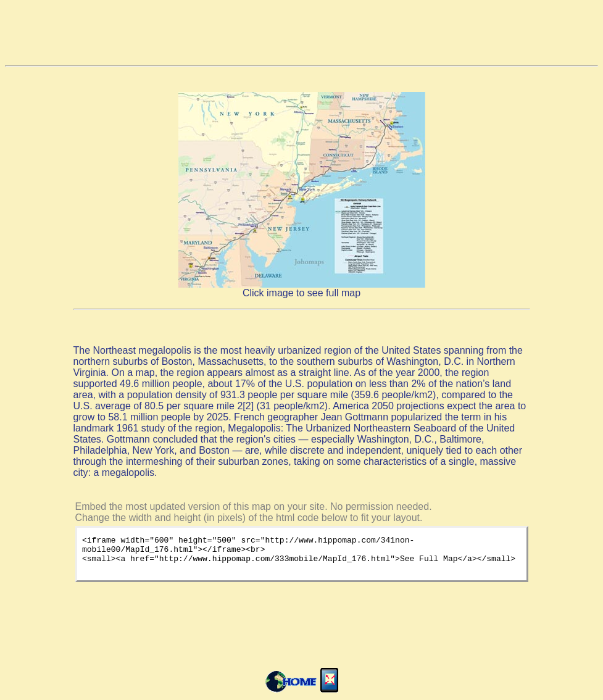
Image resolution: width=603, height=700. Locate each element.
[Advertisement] (302, 33)
